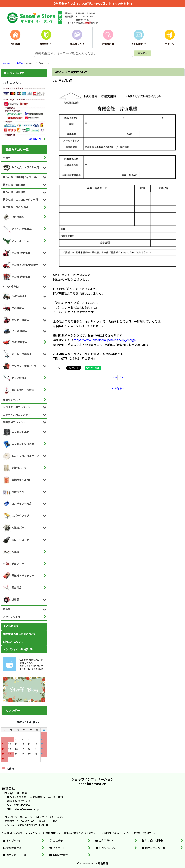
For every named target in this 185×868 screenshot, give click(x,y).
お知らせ (118, 388)
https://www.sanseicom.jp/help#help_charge (105, 340)
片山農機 (103, 863)
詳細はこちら (37, 139)
